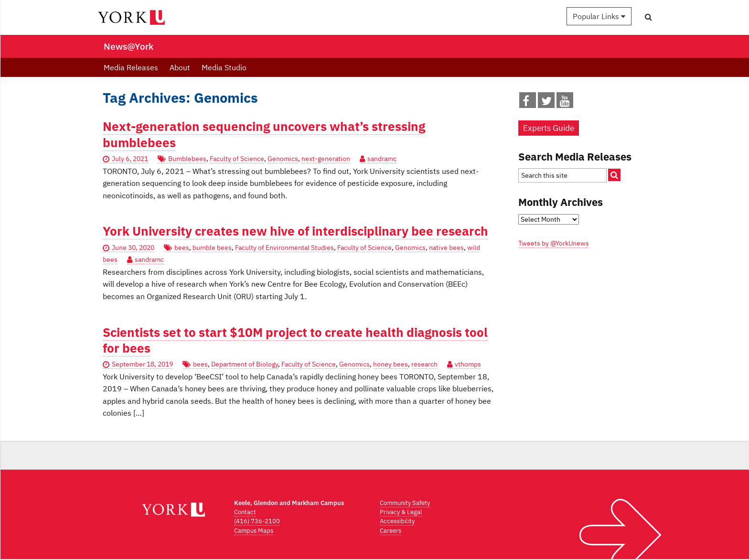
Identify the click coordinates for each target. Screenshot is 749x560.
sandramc (382, 159)
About (180, 67)
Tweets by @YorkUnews (554, 243)
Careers (391, 531)
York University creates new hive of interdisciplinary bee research (295, 231)
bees (182, 248)
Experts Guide (549, 128)
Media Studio (224, 67)
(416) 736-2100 (257, 521)
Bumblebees (187, 159)
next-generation (326, 159)
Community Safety (405, 503)
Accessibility (397, 521)
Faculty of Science (237, 159)
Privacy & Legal (401, 512)
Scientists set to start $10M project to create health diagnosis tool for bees (295, 340)
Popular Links (599, 16)
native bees (446, 248)
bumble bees (212, 248)
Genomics (283, 159)
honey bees (391, 364)
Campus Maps (254, 531)
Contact (245, 512)
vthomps (468, 364)
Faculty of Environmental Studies (284, 248)
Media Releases (131, 67)
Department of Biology (245, 364)
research (424, 364)
